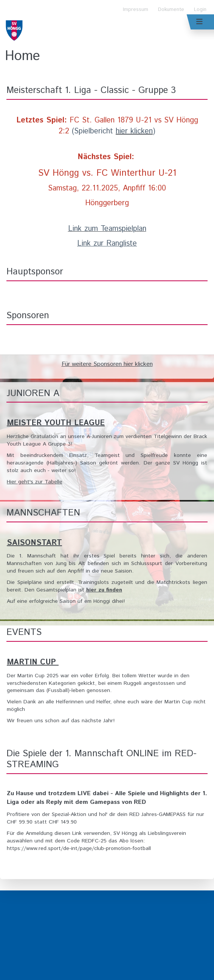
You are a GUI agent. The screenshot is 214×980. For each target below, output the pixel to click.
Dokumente (171, 10)
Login (200, 10)
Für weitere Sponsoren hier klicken (107, 364)
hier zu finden (104, 590)
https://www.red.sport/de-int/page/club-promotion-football (79, 848)
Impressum (136, 10)
